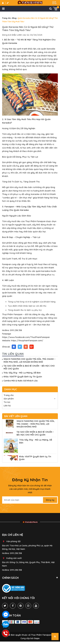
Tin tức (7, 402)
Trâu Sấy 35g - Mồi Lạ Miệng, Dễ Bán (22, 373)
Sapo (37, 638)
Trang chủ (9, 395)
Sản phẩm (9, 399)
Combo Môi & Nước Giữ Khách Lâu (21, 381)
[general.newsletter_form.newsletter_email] (23, 500)
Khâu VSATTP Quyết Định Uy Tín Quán (23, 377)
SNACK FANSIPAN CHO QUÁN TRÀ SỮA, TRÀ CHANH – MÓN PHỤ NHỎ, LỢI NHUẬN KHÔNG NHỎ (29, 360)
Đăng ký (8, 3)
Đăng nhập (3, 3)
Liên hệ (7, 406)
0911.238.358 (16, 553)
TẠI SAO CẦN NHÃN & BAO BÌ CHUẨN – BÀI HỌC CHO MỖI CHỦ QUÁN (35, 433)
